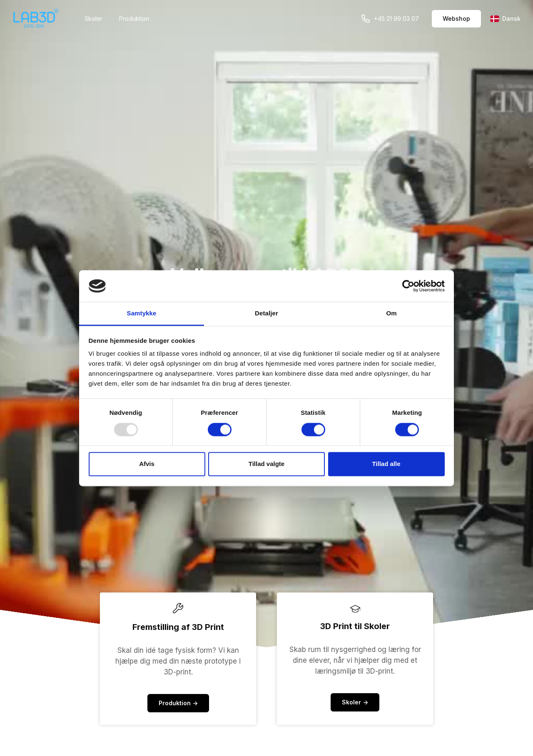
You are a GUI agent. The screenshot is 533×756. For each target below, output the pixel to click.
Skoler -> (355, 702)
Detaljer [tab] (266, 314)
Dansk (505, 19)
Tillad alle (386, 464)
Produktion (134, 19)
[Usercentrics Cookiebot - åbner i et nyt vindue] (408, 286)
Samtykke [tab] (142, 314)
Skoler (93, 19)
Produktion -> (178, 703)
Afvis (147, 464)
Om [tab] (391, 314)
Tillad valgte (266, 464)
